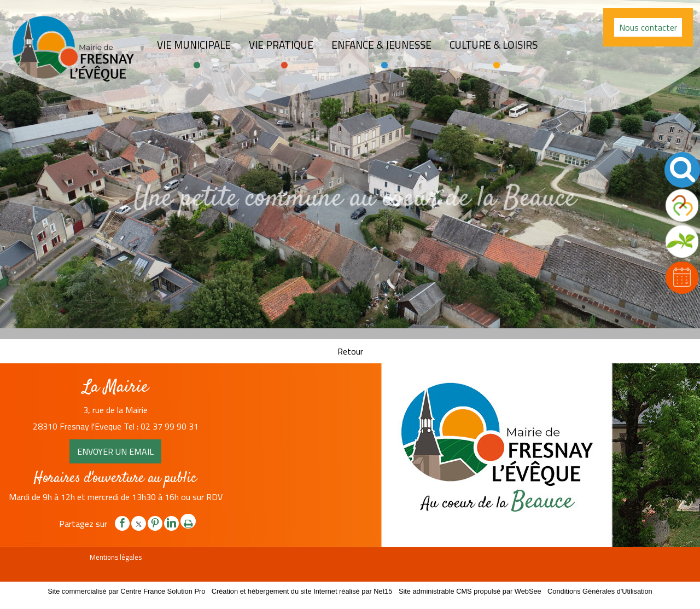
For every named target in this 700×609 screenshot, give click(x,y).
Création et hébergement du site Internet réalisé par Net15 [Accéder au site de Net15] (302, 591)
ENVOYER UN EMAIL (115, 451)
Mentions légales (116, 557)
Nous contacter (648, 27)
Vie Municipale (194, 45)
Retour (350, 351)
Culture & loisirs (494, 45)
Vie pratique (281, 45)
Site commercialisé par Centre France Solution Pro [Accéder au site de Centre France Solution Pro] (126, 591)
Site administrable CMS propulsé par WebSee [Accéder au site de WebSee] (470, 591)
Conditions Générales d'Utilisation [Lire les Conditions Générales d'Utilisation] (600, 591)
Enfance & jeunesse (381, 45)
